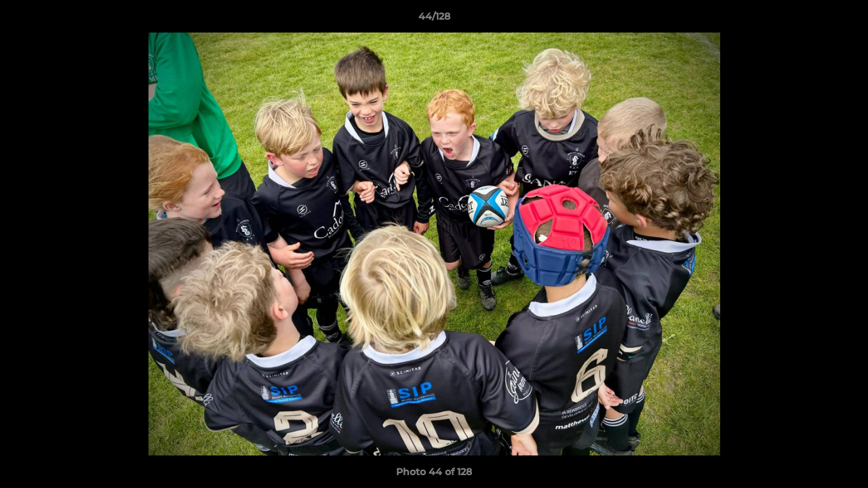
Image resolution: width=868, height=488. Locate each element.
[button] (844, 20)
